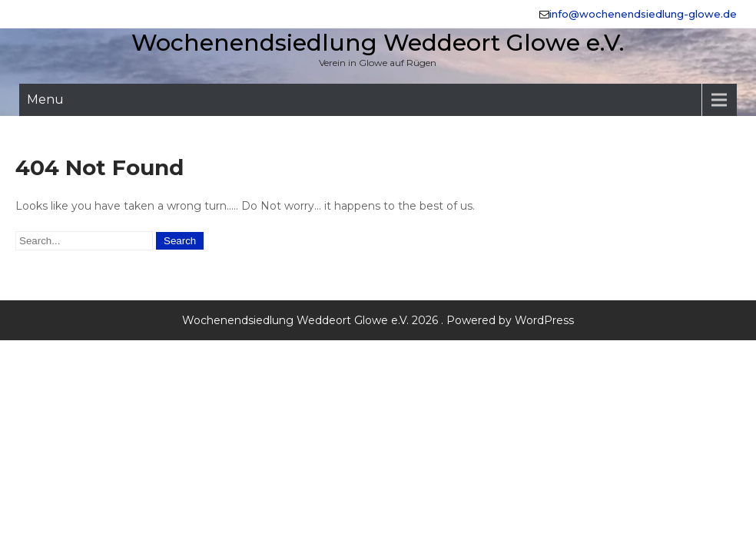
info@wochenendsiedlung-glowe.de (643, 14)
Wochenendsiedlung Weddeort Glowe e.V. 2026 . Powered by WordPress (378, 320)
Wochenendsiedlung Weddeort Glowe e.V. (378, 43)
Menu (45, 99)
